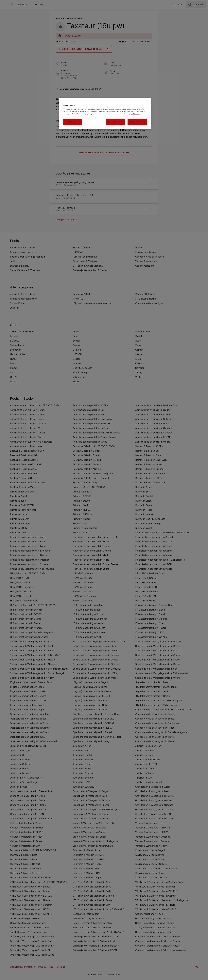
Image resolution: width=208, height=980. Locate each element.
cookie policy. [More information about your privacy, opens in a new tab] (136, 114)
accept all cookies (137, 122)
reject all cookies (116, 122)
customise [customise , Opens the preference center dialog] (73, 122)
